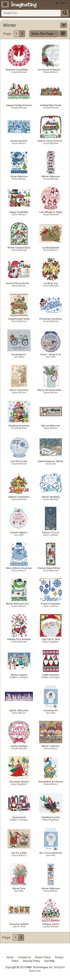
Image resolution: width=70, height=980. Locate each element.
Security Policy (31, 961)
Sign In (62, 3)
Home (10, 957)
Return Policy (43, 957)
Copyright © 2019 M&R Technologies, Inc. (29, 967)
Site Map (49, 961)
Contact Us (24, 957)
